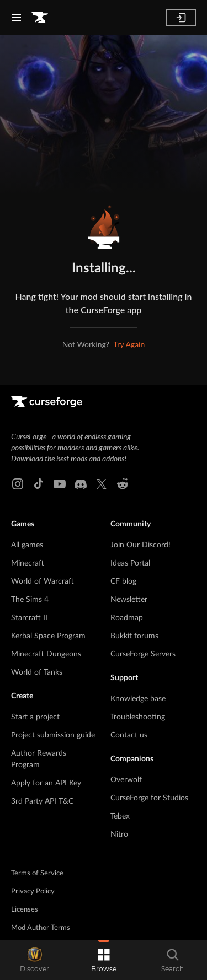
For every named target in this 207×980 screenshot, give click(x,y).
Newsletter (129, 600)
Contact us (129, 735)
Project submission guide (53, 735)
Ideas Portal (130, 563)
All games (27, 545)
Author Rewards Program (39, 759)
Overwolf (126, 780)
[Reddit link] (123, 484)
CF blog (123, 581)
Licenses (25, 910)
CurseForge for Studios (149, 798)
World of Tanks (37, 672)
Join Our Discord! (140, 545)
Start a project (35, 717)
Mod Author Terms (41, 928)
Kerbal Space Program (48, 636)
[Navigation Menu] (17, 18)
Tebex (120, 816)
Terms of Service (37, 873)
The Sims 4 (30, 600)
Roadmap (127, 618)
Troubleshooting (138, 717)
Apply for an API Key (46, 783)
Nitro (119, 834)
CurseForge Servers (143, 654)
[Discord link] (81, 484)
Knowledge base (138, 699)
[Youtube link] (60, 484)
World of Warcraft (43, 581)
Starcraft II (29, 618)
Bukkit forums (134, 636)
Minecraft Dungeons (46, 654)
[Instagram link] (18, 484)
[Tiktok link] (39, 484)
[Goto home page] (40, 18)
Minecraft (28, 563)
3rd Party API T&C (42, 801)
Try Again (129, 344)
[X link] (102, 484)
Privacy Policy (33, 892)
